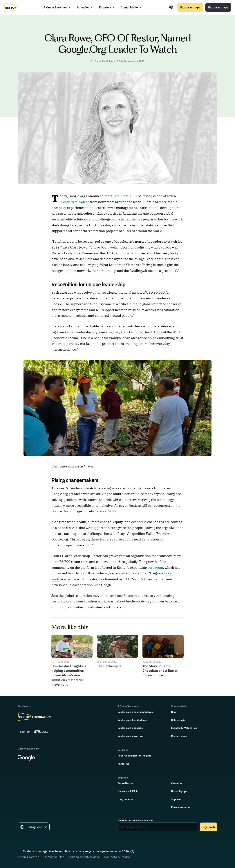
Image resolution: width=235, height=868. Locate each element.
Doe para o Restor (117, 857)
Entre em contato (181, 807)
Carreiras (177, 783)
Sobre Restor (125, 783)
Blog (174, 712)
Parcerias (123, 764)
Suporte (176, 799)
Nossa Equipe (179, 791)
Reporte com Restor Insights (134, 756)
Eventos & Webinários (184, 728)
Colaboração (179, 720)
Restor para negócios (130, 728)
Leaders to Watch (74, 202)
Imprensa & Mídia (128, 791)
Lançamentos (125, 799)
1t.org (158, 332)
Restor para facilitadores (132, 720)
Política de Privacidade (84, 857)
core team (155, 568)
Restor (128, 596)
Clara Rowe (120, 196)
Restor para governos (130, 736)
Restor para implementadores (135, 712)
